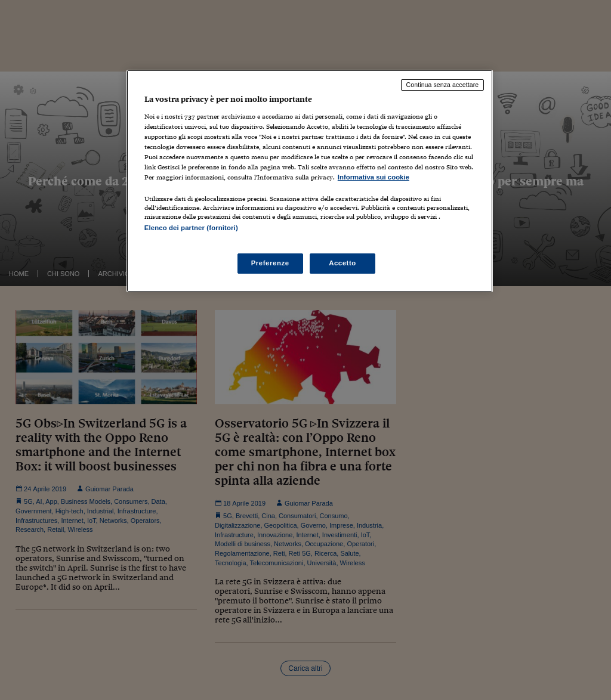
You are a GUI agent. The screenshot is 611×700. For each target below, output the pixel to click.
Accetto (342, 263)
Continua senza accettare (443, 85)
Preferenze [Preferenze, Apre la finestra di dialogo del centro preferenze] (270, 263)
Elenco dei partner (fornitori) (191, 228)
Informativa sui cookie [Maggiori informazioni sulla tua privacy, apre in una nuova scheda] (374, 177)
